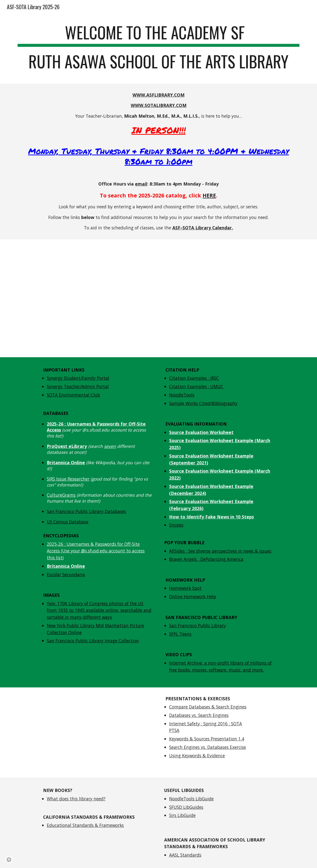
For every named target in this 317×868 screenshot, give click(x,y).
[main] (158, 49)
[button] (9, 860)
